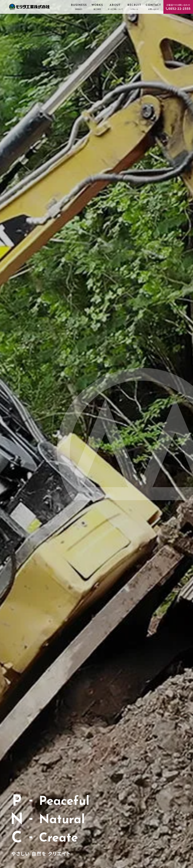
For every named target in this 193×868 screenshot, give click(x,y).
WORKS (97, 7)
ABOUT (115, 7)
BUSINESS (79, 7)
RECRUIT (134, 7)
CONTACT (153, 7)
